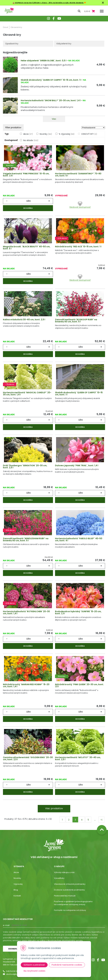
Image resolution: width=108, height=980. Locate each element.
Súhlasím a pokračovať (34, 965)
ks (29, 201)
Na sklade (31, 140)
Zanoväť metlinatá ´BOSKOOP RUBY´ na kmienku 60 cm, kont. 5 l (76, 321)
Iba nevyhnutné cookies (34, 971)
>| (101, 820)
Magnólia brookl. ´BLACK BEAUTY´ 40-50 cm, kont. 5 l (27, 248)
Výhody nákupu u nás (64, 872)
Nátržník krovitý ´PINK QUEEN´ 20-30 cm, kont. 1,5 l (79, 685)
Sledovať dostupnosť (80, 205)
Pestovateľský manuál (65, 896)
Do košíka (28, 208)
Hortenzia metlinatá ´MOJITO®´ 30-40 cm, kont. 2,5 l (78, 758)
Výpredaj (18, 884)
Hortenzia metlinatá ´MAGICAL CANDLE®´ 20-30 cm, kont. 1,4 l (27, 394)
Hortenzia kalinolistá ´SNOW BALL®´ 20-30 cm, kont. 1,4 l (51, 100)
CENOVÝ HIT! (89, 134)
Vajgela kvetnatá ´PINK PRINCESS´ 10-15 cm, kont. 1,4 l (26, 175)
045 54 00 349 (13, 971)
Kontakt (17, 896)
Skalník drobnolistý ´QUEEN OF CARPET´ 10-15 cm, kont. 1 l (51, 80)
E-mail (6, 925)
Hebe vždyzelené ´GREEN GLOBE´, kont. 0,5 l (43, 61)
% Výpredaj (67, 134)
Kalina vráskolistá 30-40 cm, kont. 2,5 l (24, 320)
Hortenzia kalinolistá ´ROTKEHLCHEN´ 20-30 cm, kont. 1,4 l (26, 612)
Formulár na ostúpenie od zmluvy (70, 910)
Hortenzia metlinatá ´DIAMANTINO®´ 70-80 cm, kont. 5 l (78, 175)
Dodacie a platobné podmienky (69, 890)
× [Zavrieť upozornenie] (103, 3)
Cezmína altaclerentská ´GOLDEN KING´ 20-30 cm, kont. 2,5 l (28, 758)
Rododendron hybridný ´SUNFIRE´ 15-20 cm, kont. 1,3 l (78, 612)
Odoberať (14, 949)
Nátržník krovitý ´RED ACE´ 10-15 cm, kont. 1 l (78, 247)
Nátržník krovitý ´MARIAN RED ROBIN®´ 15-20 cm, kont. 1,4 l (26, 685)
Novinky (46, 134)
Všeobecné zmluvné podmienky (70, 884)
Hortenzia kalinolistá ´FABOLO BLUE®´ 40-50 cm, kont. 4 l (79, 539)
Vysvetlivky (59, 878)
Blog (16, 890)
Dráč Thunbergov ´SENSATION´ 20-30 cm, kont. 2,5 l (25, 467)
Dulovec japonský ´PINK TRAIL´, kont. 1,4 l (77, 465)
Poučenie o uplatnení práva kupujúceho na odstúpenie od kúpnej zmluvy (73, 903)
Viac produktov (54, 808)
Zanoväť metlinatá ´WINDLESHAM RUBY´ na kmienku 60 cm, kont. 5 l (26, 539)
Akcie (28, 134)
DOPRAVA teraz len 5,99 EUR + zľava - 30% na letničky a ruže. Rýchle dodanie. (49, 3)
